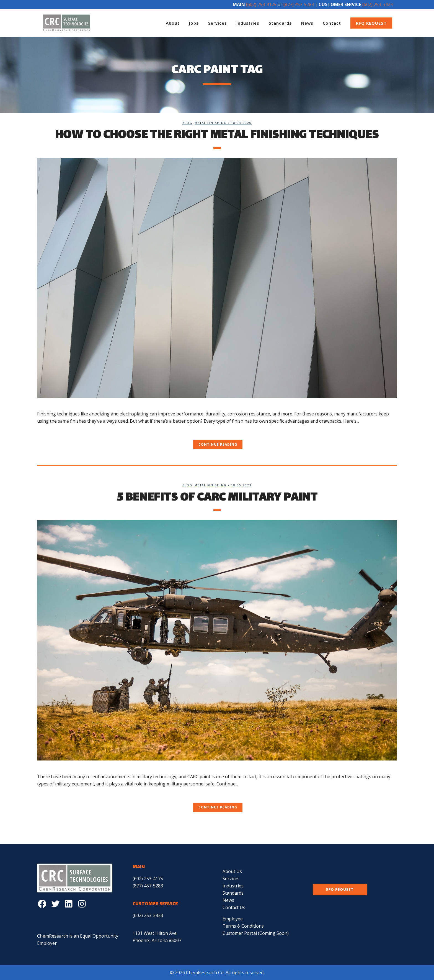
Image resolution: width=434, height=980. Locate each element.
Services (231, 879)
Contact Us (234, 907)
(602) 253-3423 (378, 4)
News (228, 900)
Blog (187, 123)
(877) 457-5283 (299, 4)
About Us (232, 871)
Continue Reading (218, 444)
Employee (233, 919)
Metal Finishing (211, 123)
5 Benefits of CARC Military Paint (217, 498)
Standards (233, 893)
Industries (233, 886)
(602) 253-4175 (261, 4)
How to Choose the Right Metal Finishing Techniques (217, 136)
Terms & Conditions (243, 926)
